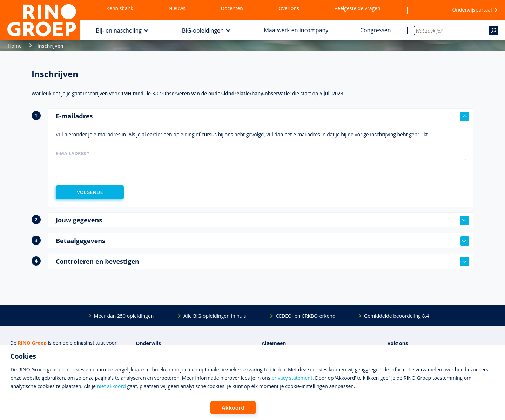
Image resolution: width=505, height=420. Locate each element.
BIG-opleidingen (203, 30)
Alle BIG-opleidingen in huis (215, 316)
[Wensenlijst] (425, 10)
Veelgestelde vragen (358, 8)
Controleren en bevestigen (262, 262)
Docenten (232, 8)
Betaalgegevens (262, 241)
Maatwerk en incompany (296, 30)
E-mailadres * (73, 153)
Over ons (289, 8)
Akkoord (233, 408)
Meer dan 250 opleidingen (124, 316)
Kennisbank (120, 8)
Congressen (376, 30)
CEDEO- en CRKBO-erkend (305, 316)
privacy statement (292, 378)
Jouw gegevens (262, 220)
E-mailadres (262, 116)
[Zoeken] (493, 30)
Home (15, 46)
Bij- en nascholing (119, 30)
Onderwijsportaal (472, 10)
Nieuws (177, 8)
